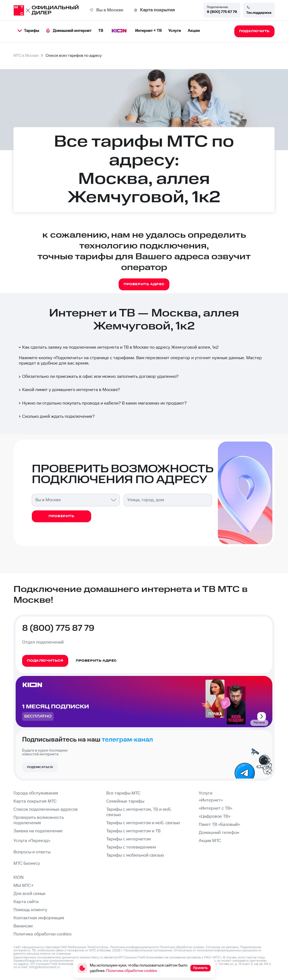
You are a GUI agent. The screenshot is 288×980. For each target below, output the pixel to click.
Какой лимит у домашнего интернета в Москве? (69, 390)
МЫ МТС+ (24, 886)
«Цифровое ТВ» (215, 816)
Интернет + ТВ (148, 31)
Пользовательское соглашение (148, 950)
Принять (200, 968)
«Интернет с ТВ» (215, 808)
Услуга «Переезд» (32, 841)
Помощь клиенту (30, 910)
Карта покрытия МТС (35, 801)
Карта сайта (26, 902)
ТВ (101, 31)
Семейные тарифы (125, 801)
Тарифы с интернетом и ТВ (133, 831)
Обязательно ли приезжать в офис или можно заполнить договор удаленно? (98, 377)
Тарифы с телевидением (131, 847)
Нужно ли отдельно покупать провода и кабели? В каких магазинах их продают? (102, 403)
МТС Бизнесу (27, 863)
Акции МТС (210, 841)
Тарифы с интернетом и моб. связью (143, 823)
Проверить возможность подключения (39, 820)
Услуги (175, 31)
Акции (194, 31)
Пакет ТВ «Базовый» (219, 825)
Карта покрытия (157, 10)
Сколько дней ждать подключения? (56, 417)
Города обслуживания (36, 793)
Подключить (68, 358)
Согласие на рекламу (222, 947)
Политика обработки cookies (42, 934)
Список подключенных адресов (46, 809)
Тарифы (28, 31)
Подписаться (40, 767)
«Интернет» (211, 800)
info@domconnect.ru (44, 967)
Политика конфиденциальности (135, 947)
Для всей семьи (29, 894)
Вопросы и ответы (32, 852)
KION (18, 878)
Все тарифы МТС (123, 793)
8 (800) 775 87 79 (222, 12)
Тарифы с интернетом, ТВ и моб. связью (139, 812)
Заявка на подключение (38, 831)
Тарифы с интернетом (128, 839)
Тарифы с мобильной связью (135, 855)
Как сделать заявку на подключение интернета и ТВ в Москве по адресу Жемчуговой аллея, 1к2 (118, 347)
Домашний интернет (69, 31)
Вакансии (23, 926)
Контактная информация (39, 918)
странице (63, 954)
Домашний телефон (219, 833)
